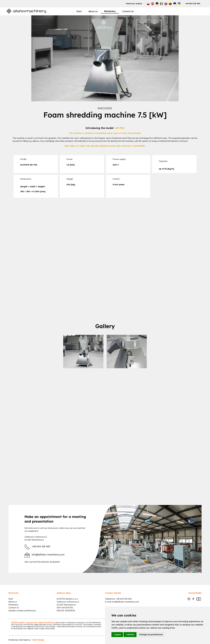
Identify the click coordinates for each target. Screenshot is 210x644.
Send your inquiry (134, 3)
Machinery (110, 11)
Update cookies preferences (22, 611)
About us (93, 11)
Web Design (38, 640)
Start (79, 11)
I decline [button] (130, 635)
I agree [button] (117, 635)
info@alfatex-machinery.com (48, 555)
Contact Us (128, 11)
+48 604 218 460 (193, 3)
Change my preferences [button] (151, 635)
